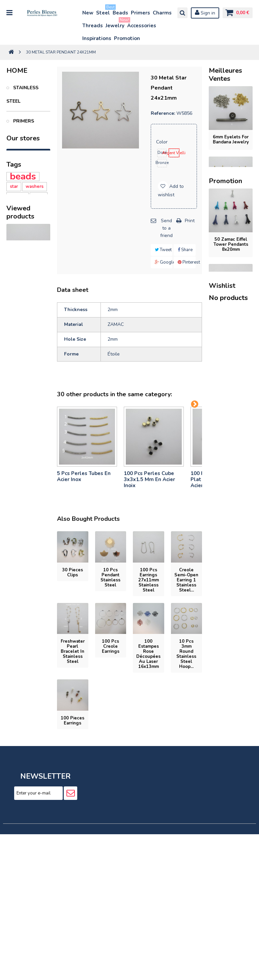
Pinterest (187, 262)
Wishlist (222, 832)
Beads (120, 13)
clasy (39, 381)
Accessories (142, 26)
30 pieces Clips (73, 572)
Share (185, 250)
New (88, 13)
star (14, 371)
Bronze (162, 163)
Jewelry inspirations (23, 280)
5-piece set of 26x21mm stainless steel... (231, 424)
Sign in (205, 13)
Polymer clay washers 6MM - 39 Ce (26, 407)
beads (23, 361)
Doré (162, 153)
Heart (16, 422)
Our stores (23, 308)
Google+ (164, 262)
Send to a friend (166, 228)
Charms (162, 13)
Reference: (163, 113)
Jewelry (115, 24)
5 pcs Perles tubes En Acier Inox (84, 476)
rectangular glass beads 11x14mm (231, 660)
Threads (93, 26)
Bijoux (21, 200)
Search (182, 13)
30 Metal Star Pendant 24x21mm (28, 539)
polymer (19, 391)
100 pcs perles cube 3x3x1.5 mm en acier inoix (149, 479)
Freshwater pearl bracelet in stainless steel (73, 651)
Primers (140, 13)
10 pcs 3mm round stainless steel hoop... (186, 654)
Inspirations (97, 38)
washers (35, 371)
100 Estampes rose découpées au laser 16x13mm (148, 654)
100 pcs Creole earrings (111, 646)
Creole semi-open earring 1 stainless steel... (186, 580)
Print (190, 221)
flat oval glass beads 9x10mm (231, 587)
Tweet (163, 250)
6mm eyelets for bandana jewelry (231, 140)
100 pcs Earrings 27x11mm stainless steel (149, 580)
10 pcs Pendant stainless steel (110, 578)
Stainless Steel (22, 94)
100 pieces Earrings (73, 721)
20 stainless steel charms (231, 210)
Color (163, 142)
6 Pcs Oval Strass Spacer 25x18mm (231, 805)
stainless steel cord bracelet (231, 280)
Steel (103, 11)
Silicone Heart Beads (25, 445)
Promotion (127, 38)
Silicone (18, 432)
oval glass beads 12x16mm (231, 732)
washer (18, 381)
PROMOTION (27, 254)
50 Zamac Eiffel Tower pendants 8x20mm (231, 514)
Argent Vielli (174, 153)
